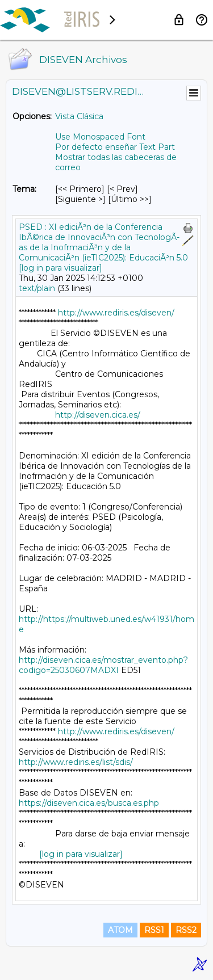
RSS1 (154, 930)
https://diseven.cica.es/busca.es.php (89, 803)
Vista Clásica (79, 116)
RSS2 (186, 930)
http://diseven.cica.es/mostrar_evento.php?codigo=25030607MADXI (103, 665)
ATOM (120, 930)
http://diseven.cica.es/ (98, 415)
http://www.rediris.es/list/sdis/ (76, 762)
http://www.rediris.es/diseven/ (116, 313)
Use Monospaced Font (100, 137)
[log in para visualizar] (60, 268)
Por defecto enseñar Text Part (115, 147)
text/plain (37, 288)
